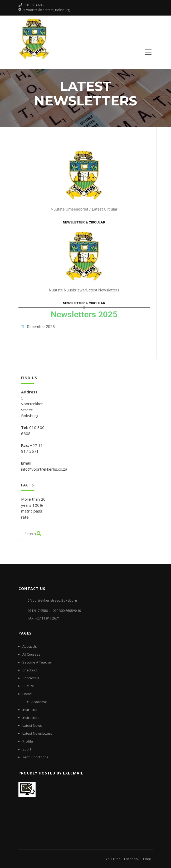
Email (147, 859)
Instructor (30, 710)
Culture (28, 686)
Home (27, 694)
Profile (28, 741)
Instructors (31, 718)
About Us (30, 646)
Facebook (132, 859)
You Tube (113, 859)
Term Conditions (35, 757)
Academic (39, 702)
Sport (27, 749)
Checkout (30, 670)
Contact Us (31, 678)
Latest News (32, 725)
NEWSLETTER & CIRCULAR (84, 222)
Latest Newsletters (37, 733)
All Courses (31, 654)
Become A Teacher (37, 662)
